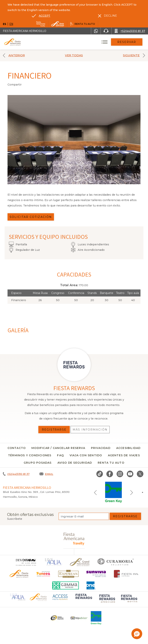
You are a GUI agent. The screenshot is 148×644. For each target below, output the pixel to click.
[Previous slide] (95, 492)
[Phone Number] (106, 31)
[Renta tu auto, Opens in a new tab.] (83, 24)
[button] (137, 634)
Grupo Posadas (38, 463)
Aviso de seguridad (75, 463)
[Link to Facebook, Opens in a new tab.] (110, 474)
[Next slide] (132, 492)
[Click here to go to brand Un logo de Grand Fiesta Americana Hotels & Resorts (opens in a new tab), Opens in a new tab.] (80, 562)
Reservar (127, 42)
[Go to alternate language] (41, 16)
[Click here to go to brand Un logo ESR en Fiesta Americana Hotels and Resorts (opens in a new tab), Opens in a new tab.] (57, 618)
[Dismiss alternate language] (108, 16)
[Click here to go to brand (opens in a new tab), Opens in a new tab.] (43, 574)
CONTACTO (17, 448)
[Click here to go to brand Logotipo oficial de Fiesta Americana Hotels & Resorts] (19, 574)
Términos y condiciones (30, 455)
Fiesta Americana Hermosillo (25, 31)
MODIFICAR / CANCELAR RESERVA (58, 448)
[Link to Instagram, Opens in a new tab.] (120, 474)
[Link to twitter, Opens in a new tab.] (140, 474)
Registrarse (125, 516)
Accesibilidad (128, 448)
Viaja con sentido (86, 455)
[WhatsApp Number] (96, 31)
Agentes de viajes (124, 455)
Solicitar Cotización (31, 217)
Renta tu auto (111, 463)
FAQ (60, 455)
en (11, 24)
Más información (90, 430)
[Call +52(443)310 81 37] (130, 31)
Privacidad (101, 448)
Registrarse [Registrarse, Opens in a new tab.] (54, 430)
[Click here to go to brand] (26, 562)
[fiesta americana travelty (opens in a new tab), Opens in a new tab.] (74, 539)
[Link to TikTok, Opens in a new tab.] (100, 474)
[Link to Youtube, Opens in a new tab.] (130, 474)
